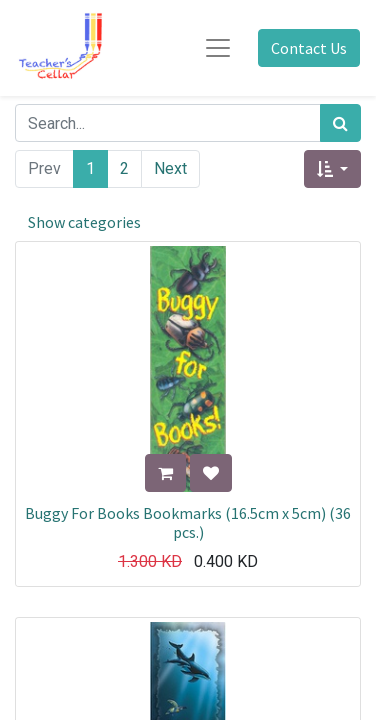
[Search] (340, 123)
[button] (332, 169)
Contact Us (309, 48)
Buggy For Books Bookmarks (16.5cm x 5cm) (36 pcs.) (188, 522)
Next (170, 168)
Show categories (84, 222)
